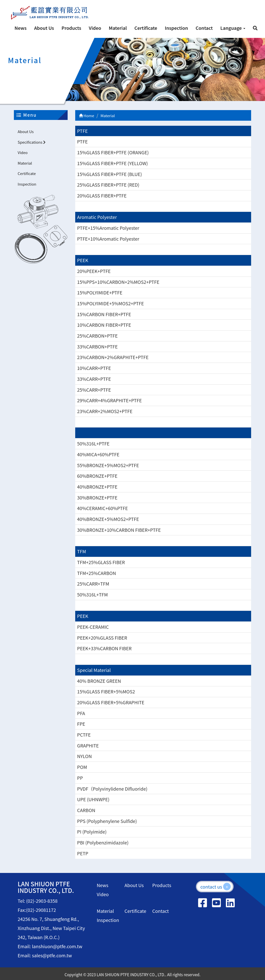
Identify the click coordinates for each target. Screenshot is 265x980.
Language (233, 28)
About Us (44, 28)
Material (118, 28)
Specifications (32, 142)
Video (95, 28)
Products (71, 28)
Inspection (176, 28)
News (21, 28)
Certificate (146, 28)
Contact (204, 28)
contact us (216, 887)
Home (87, 116)
